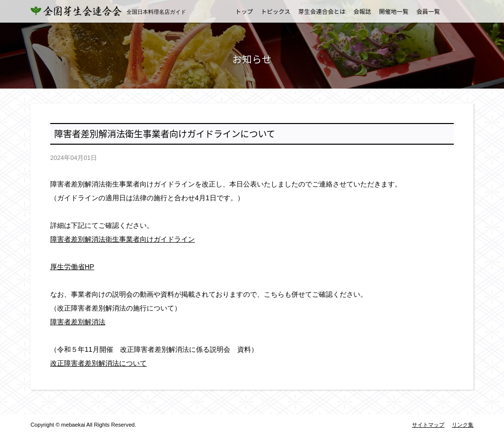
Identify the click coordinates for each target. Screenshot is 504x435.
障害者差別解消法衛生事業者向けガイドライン (123, 239)
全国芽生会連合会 (82, 11)
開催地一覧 (394, 11)
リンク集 (463, 425)
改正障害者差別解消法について (98, 363)
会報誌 (362, 11)
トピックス (276, 11)
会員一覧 (428, 11)
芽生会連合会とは (322, 11)
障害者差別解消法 (78, 322)
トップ (244, 11)
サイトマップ (428, 425)
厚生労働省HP (72, 267)
